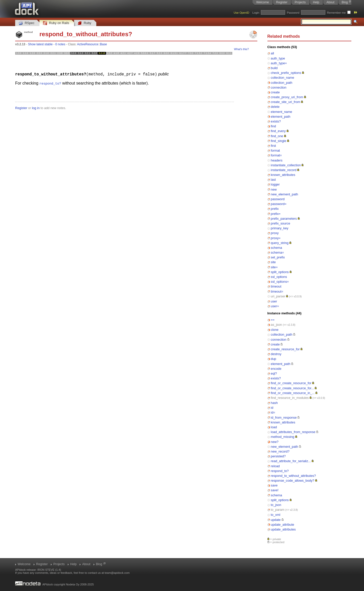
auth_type (278, 58)
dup (273, 359)
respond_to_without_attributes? (293, 476)
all (272, 53)
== (273, 320)
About (330, 2)
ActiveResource (88, 44)
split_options (280, 272)
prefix (275, 209)
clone (275, 330)
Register (282, 2)
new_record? (280, 451)
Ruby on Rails (56, 23)
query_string (280, 243)
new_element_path (284, 194)
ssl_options (279, 277)
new (274, 189)
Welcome (263, 2)
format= (276, 155)
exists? (276, 121)
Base (104, 44)
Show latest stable (40, 44)
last (273, 180)
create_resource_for (285, 349)
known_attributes (283, 175)
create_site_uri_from (286, 102)
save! (275, 490)
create (275, 92)
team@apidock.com (117, 573)
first (273, 146)
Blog (345, 2)
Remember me (336, 13)
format (275, 150)
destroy (276, 354)
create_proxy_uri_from (287, 97)
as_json (276, 325)
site (273, 262)
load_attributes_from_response (293, 432)
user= (275, 306)
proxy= (276, 238)
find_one (277, 136)
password (278, 199)
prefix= (276, 214)
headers (277, 160)
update (276, 520)
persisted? (278, 456)
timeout (276, 286)
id (272, 408)
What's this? (241, 49)
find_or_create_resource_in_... (293, 393)
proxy (275, 233)
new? (275, 442)
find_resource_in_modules (290, 398)
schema (276, 248)
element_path (281, 117)
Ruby (84, 23)
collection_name (282, 78)
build (274, 68)
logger (275, 184)
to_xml (276, 515)
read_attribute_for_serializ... (291, 461)
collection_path (281, 83)
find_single (278, 141)
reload (275, 466)
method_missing (282, 437)
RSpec (27, 23)
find (273, 126)
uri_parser (278, 296)
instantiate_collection (286, 165)
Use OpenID (241, 13)
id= (273, 412)
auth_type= (279, 63)
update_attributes (283, 529)
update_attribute (282, 525)
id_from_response (284, 417)
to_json (276, 505)
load (274, 427)
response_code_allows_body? (292, 481)
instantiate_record (284, 170)
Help (316, 2)
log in (36, 108)
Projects (300, 2)
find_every (278, 131)
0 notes (60, 44)
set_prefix (278, 257)
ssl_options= (280, 282)
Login (256, 13)
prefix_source (280, 223)
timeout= (277, 291)
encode (276, 369)
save (274, 485)
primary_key (280, 228)
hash (274, 403)
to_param (278, 510)
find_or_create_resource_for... (292, 388)
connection (279, 87)
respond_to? (280, 471)
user (274, 301)
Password (293, 13)
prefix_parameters (284, 219)
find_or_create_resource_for (291, 383)
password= (279, 204)
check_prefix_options (286, 73)
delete (275, 107)
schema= (277, 252)
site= (274, 267)
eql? (274, 373)
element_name (281, 112)
